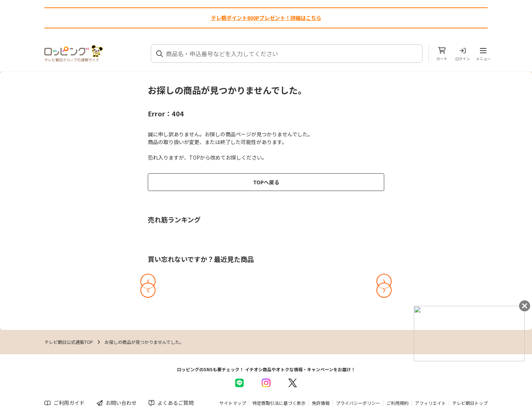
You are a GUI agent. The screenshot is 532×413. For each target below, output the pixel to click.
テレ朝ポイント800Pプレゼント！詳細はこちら (266, 18)
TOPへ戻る (266, 182)
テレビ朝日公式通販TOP (69, 342)
